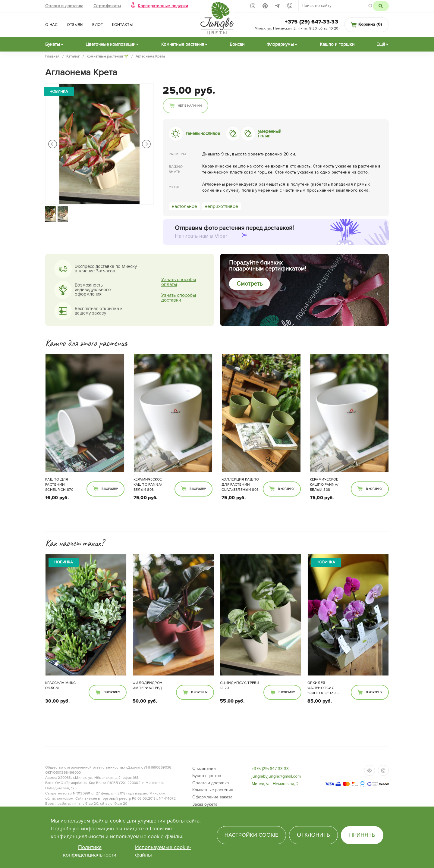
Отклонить (313, 835)
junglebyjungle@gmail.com (276, 776)
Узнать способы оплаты (179, 282)
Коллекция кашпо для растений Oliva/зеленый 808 (240, 485)
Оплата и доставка (64, 6)
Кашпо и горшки (337, 44)
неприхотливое (221, 206)
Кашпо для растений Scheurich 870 (59, 485)
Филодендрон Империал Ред (148, 685)
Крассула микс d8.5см (60, 685)
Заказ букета (205, 804)
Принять (362, 835)
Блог (97, 25)
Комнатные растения (183, 44)
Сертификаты (107, 6)
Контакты (122, 25)
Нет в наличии (190, 106)
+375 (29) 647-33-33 (311, 22)
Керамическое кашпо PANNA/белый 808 (148, 485)
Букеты (53, 44)
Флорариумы (280, 44)
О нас (52, 25)
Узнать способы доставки (179, 298)
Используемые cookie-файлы (163, 851)
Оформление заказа (212, 797)
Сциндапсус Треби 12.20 (240, 685)
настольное (184, 206)
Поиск (381, 6)
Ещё (381, 44)
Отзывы (75, 25)
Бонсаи (237, 44)
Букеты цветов (207, 776)
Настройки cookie (251, 835)
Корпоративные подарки (163, 6)
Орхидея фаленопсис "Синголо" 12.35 (323, 688)
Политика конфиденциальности (90, 851)
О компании (204, 768)
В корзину (110, 489)
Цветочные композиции (110, 44)
